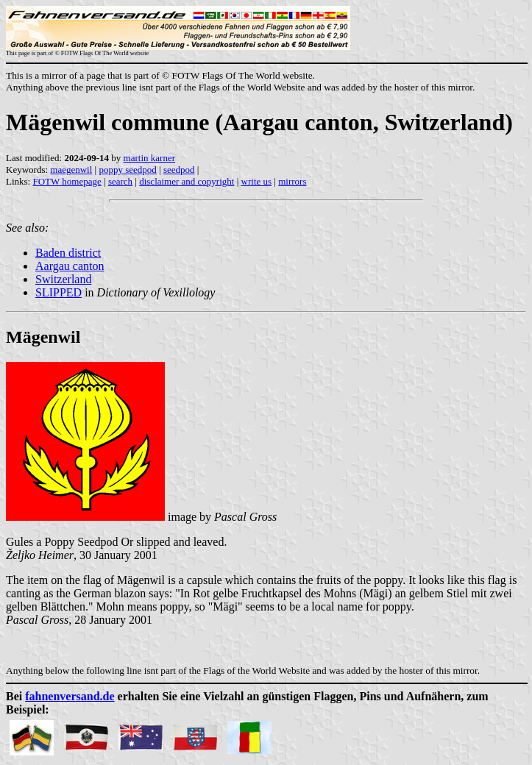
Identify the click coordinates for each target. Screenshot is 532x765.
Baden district (68, 253)
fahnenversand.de (70, 696)
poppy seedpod (127, 170)
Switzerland (63, 279)
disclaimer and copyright (187, 181)
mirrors (292, 181)
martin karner (149, 158)
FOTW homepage (67, 181)
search (120, 181)
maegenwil (71, 170)
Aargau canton (70, 266)
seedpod (179, 170)
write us (257, 181)
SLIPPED (58, 292)
